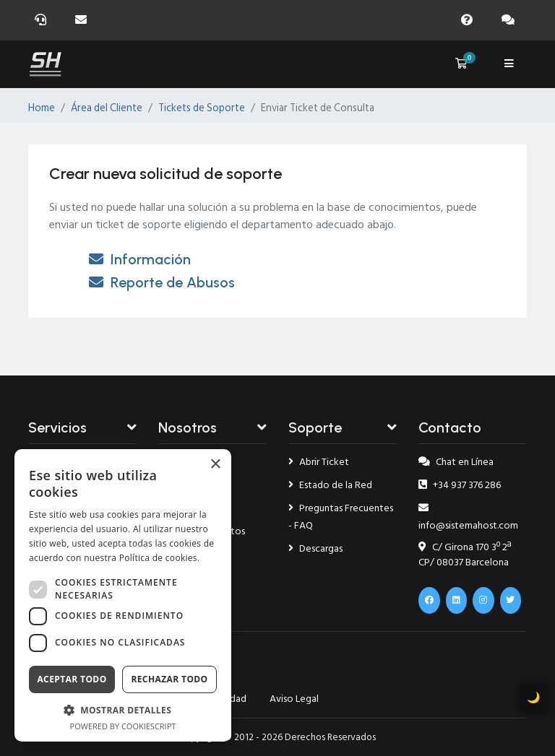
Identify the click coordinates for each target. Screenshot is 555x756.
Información (140, 259)
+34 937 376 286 (460, 485)
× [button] (215, 465)
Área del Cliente (107, 108)
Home (42, 108)
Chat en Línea (456, 462)
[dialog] (123, 595)
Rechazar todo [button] (169, 679)
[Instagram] (483, 600)
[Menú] (509, 64)
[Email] (84, 20)
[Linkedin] (457, 600)
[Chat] (511, 20)
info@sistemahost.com (468, 518)
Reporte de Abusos (162, 282)
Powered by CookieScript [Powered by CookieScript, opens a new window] (123, 726)
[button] (123, 710)
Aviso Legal (294, 699)
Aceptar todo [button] (72, 679)
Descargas (315, 548)
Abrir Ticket (319, 462)
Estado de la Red (330, 485)
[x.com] (511, 600)
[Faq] (470, 20)
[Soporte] (43, 20)
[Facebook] (429, 600)
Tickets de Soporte (202, 108)
